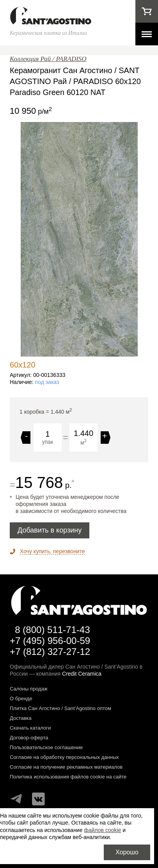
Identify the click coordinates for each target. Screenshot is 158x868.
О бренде (21, 699)
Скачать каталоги (30, 728)
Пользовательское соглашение (46, 747)
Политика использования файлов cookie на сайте (68, 777)
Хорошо (127, 852)
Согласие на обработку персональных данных (64, 757)
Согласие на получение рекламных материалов (66, 767)
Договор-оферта (29, 738)
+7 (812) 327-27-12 (50, 652)
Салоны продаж (29, 689)
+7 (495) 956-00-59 (50, 641)
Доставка (21, 718)
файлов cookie (102, 830)
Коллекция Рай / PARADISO (48, 59)
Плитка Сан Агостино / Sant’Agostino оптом (60, 708)
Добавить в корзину (50, 530)
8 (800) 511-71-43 (52, 630)
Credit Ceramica (82, 674)
